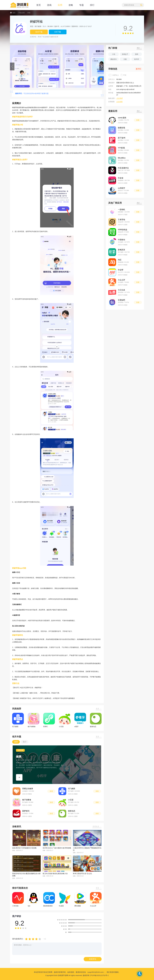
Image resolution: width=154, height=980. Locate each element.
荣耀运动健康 (28, 789)
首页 (39, 5)
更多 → (99, 709)
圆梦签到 (26, 811)
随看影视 (121, 128)
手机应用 (21, 13)
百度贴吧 (121, 300)
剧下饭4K (122, 138)
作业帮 (121, 270)
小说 (114, 54)
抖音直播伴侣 (123, 168)
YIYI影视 (121, 148)
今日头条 (121, 290)
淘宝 (120, 260)
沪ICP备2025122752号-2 (99, 975)
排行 (92, 5)
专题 (81, 5)
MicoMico (122, 158)
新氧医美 (121, 250)
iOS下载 (58, 32)
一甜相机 (121, 210)
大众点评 (121, 280)
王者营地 (121, 220)
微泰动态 (72, 811)
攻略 (71, 5)
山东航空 (121, 188)
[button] (12, 66)
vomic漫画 (122, 118)
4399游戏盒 (123, 230)
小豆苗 (71, 800)
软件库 (137, 59)
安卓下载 (39, 32)
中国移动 (121, 240)
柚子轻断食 (27, 800)
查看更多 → (97, 826)
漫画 (137, 54)
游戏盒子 (125, 54)
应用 (60, 5)
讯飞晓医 (72, 789)
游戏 (49, 5)
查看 (51, 791)
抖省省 (121, 178)
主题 (125, 59)
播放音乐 (114, 59)
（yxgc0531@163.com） (96, 972)
